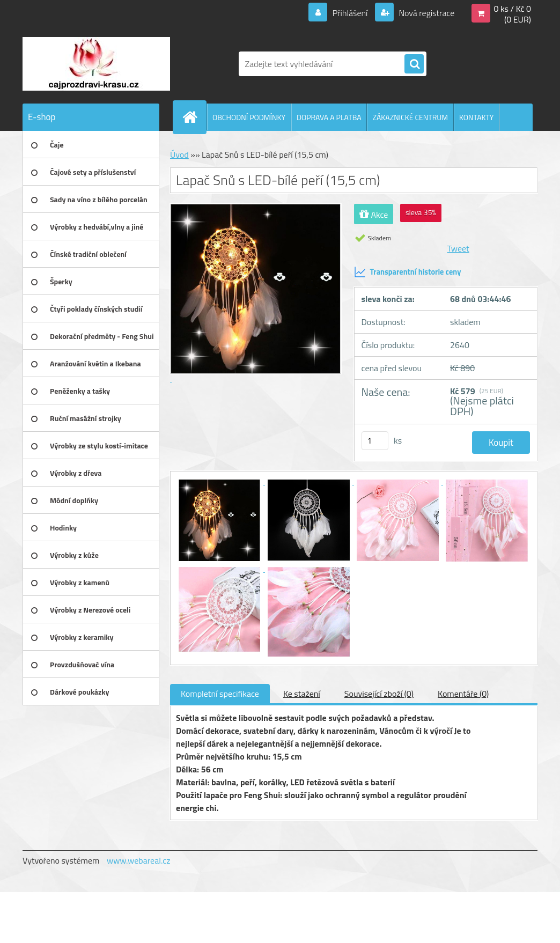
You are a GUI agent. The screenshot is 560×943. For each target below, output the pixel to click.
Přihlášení (350, 13)
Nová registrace (426, 13)
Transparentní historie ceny (408, 272)
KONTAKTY (476, 117)
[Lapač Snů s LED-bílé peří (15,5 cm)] (220, 481)
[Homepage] (194, 117)
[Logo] (96, 64)
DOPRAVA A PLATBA (329, 117)
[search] (414, 64)
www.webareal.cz (139, 860)
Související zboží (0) (379, 694)
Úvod (179, 154)
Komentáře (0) (463, 694)
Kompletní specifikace (220, 694)
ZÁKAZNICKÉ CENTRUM (410, 117)
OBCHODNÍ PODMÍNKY (249, 117)
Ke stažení (302, 694)
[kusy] (375, 441)
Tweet (458, 248)
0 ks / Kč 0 (512, 9)
